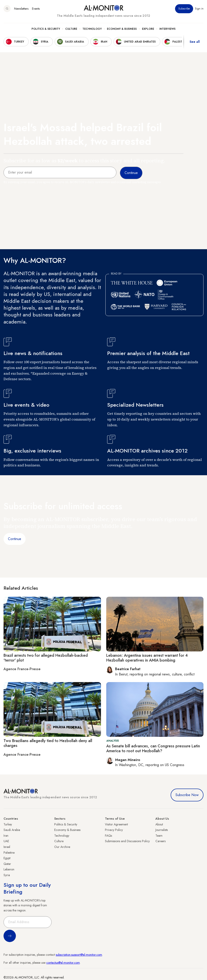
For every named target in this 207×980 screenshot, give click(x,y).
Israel (7, 847)
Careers (160, 841)
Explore (148, 29)
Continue (15, 539)
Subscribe (184, 9)
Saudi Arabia (12, 830)
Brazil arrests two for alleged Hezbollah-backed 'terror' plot (46, 658)
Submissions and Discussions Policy (127, 841)
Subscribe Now (187, 795)
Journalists (162, 830)
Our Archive (62, 847)
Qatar (7, 864)
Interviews (167, 29)
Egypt (7, 858)
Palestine (9, 853)
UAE (6, 841)
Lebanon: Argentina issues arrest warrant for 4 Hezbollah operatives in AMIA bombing (147, 658)
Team (159, 836)
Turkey (8, 824)
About (159, 824)
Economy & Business (122, 29)
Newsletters (21, 9)
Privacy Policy (114, 830)
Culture (71, 29)
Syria (7, 875)
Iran (6, 836)
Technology (92, 29)
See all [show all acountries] (195, 42)
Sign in (199, 9)
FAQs (108, 836)
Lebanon (9, 869)
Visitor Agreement (116, 824)
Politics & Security (46, 29)
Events (36, 9)
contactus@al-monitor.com (63, 963)
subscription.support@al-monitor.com (79, 955)
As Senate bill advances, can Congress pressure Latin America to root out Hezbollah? (153, 748)
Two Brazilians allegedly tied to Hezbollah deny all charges (48, 743)
